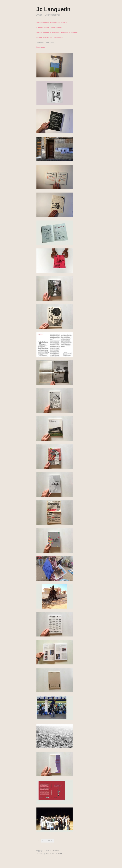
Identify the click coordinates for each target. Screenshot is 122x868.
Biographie (41, 47)
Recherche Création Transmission (50, 37)
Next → (50, 840)
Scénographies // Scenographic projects (52, 22)
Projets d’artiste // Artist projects (49, 27)
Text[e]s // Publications (45, 42)
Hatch (60, 854)
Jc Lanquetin (54, 9)
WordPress (50, 854)
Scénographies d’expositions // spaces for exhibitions (57, 32)
